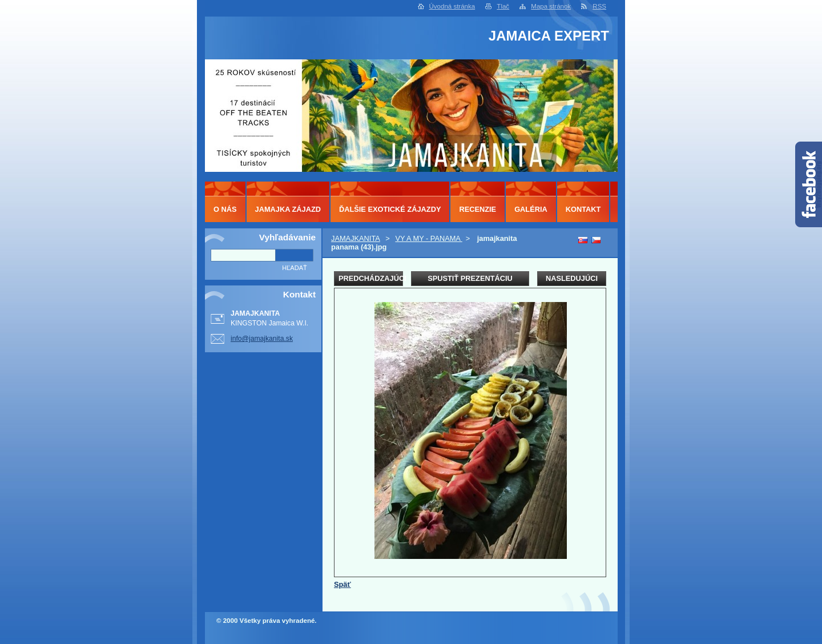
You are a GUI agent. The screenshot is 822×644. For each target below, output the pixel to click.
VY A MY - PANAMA (428, 238)
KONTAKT (583, 209)
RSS (599, 6)
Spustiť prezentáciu (470, 278)
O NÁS (225, 209)
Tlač (503, 6)
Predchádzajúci (371, 278)
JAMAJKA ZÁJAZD (288, 209)
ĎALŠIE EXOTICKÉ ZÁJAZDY (390, 209)
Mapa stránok (551, 6)
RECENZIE (478, 209)
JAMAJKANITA (356, 238)
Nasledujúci (572, 278)
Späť (342, 584)
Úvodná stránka (452, 6)
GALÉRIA (531, 209)
